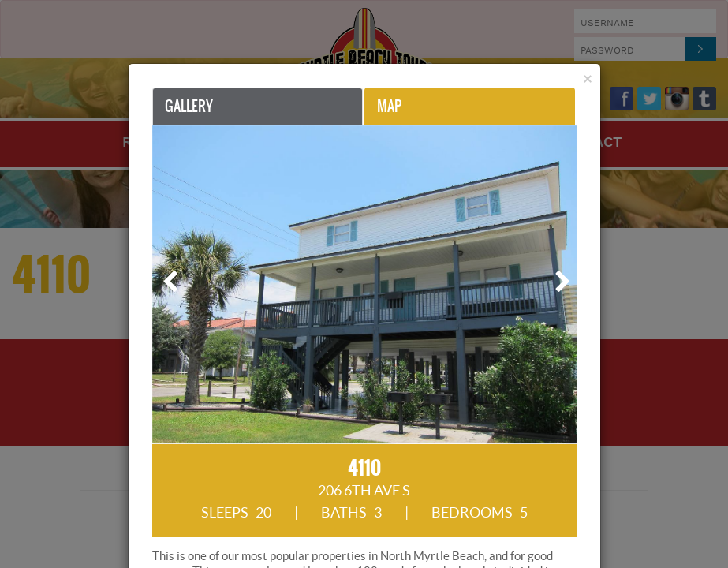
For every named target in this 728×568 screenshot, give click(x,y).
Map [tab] (389, 106)
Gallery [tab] (189, 106)
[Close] (588, 78)
